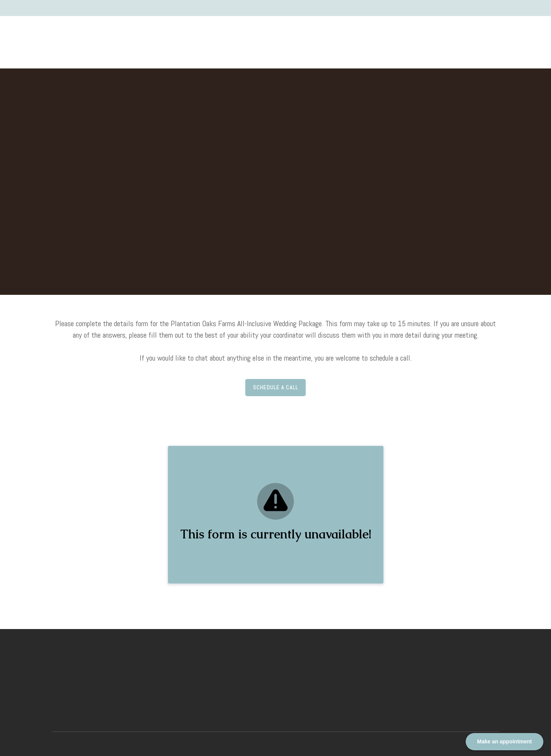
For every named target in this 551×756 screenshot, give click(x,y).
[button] (276, 388)
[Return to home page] (67, 36)
